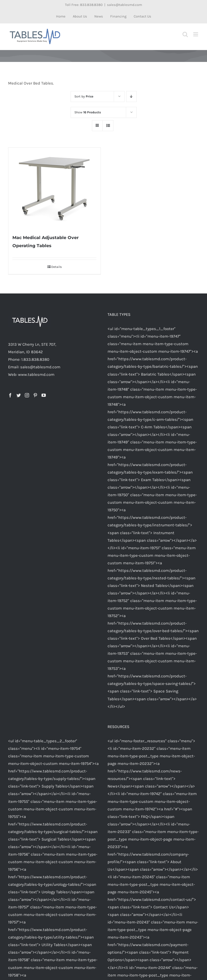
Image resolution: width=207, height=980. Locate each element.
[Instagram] (27, 395)
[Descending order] (131, 97)
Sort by (84, 96)
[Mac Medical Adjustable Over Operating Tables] (54, 188)
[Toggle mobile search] (185, 34)
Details (56, 267)
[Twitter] (19, 395)
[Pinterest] (35, 395)
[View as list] (108, 126)
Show (88, 112)
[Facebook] (10, 395)
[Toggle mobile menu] (196, 34)
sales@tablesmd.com (125, 5)
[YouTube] (44, 395)
